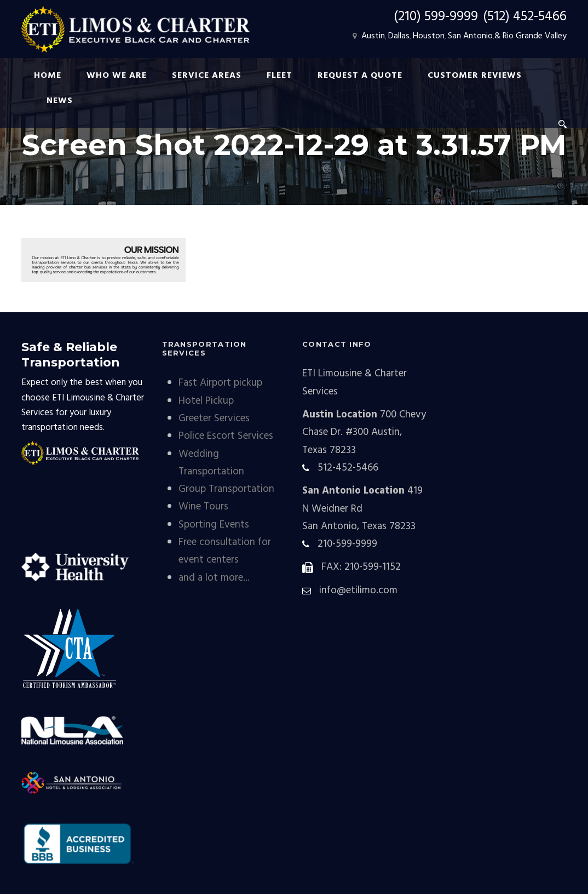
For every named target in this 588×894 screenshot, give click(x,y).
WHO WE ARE (117, 76)
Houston (429, 36)
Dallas (399, 36)
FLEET (279, 76)
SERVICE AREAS (207, 76)
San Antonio (470, 36)
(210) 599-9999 (436, 17)
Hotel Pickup (206, 401)
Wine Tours (203, 507)
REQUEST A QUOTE (360, 76)
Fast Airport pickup (220, 383)
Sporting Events (214, 525)
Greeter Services (214, 419)
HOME (48, 76)
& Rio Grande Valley (531, 36)
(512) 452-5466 (525, 17)
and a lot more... (214, 578)
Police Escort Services (226, 436)
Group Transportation (226, 489)
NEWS (60, 101)
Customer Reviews (475, 76)
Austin (373, 36)
